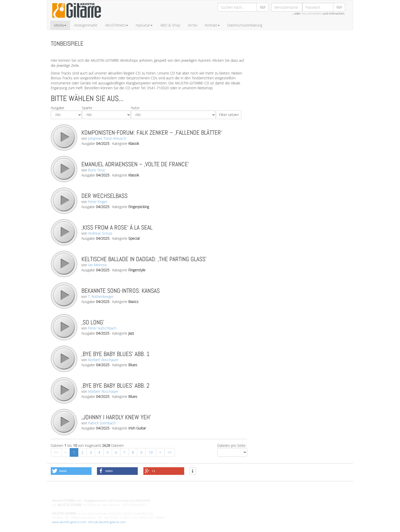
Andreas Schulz (100, 233)
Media (60, 25)
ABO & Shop (170, 25)
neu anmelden (312, 13)
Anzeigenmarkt (86, 25)
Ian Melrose (97, 265)
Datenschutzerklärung (245, 25)
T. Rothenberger (101, 296)
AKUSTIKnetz (117, 25)
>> (170, 452)
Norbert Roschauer (103, 360)
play (64, 137)
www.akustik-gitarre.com (69, 522)
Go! (263, 7)
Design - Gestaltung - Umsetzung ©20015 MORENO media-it (94, 492)
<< (56, 452)
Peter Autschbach (102, 328)
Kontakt (212, 25)
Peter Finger (98, 202)
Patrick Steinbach (102, 423)
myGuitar (144, 25)
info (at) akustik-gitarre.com (107, 522)
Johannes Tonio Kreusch (107, 138)
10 (151, 452)
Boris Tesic (97, 170)
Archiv (192, 25)
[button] (71, 471)
